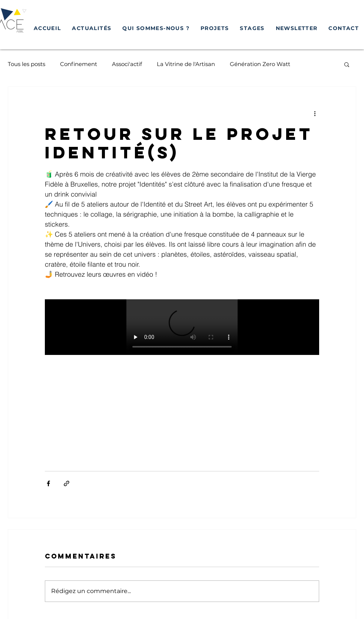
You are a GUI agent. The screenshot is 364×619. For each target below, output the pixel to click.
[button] (215, 29)
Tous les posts (27, 64)
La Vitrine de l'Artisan (186, 64)
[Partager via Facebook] (48, 483)
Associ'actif (127, 64)
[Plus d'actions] (315, 113)
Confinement (79, 64)
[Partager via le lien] (67, 483)
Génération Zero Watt (260, 64)
